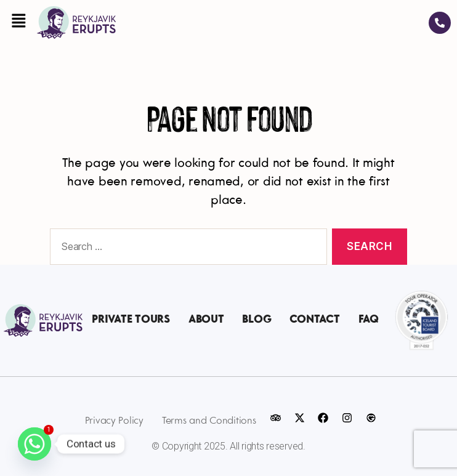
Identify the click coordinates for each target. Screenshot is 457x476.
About (206, 320)
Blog (257, 320)
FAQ (369, 320)
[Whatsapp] (34, 444)
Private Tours (131, 320)
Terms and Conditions (209, 421)
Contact (314, 320)
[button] (18, 22)
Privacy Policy (114, 421)
